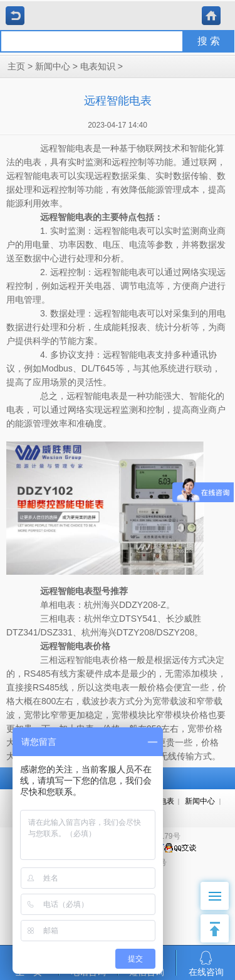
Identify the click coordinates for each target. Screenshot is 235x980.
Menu (219, 889)
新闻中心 (53, 67)
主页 (16, 67)
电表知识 (98, 67)
